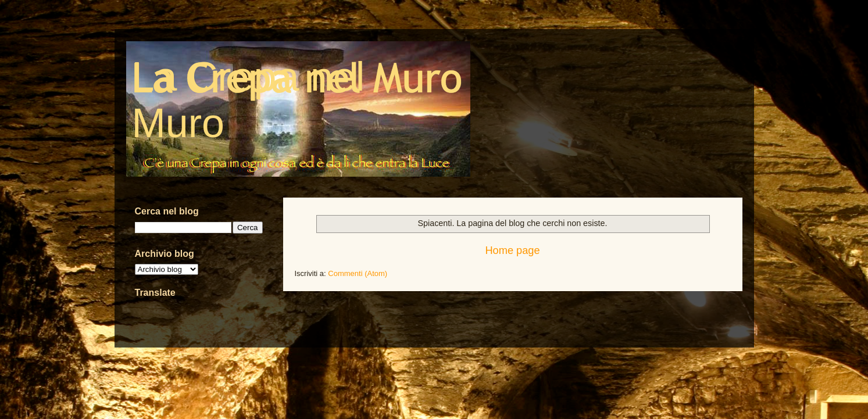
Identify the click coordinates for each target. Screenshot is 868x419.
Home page (512, 250)
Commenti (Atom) (358, 273)
